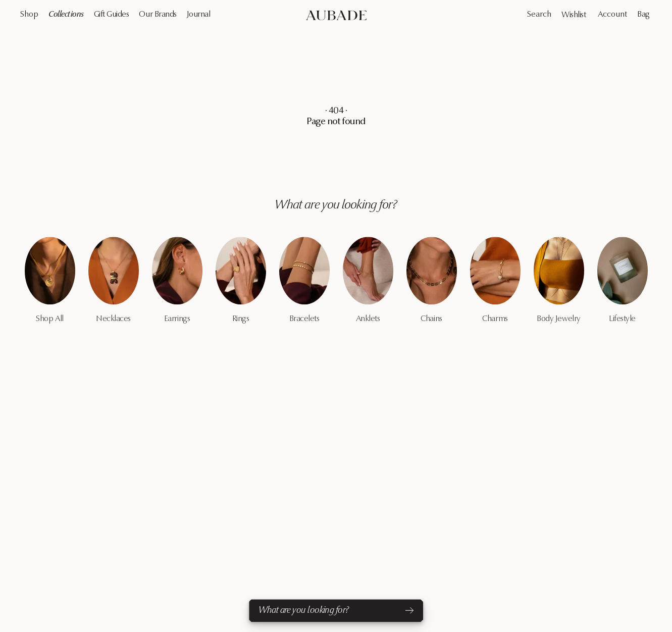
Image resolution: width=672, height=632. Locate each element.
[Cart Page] (644, 15)
